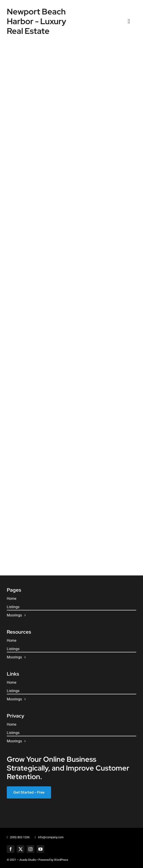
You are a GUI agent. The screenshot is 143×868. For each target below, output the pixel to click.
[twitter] (21, 849)
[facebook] (11, 849)
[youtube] (40, 849)
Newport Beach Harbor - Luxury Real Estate (36, 21)
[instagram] (30, 849)
